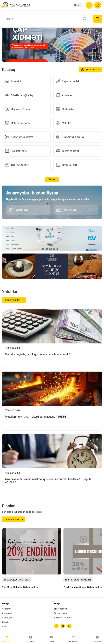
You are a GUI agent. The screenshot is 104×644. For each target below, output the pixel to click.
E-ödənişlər (7, 618)
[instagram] (63, 626)
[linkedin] (69, 626)
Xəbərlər (6, 622)
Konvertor (7, 609)
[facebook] (56, 626)
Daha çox (52, 179)
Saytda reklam (61, 613)
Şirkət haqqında (61, 609)
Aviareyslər (7, 613)
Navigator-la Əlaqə (63, 618)
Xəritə (5, 627)
